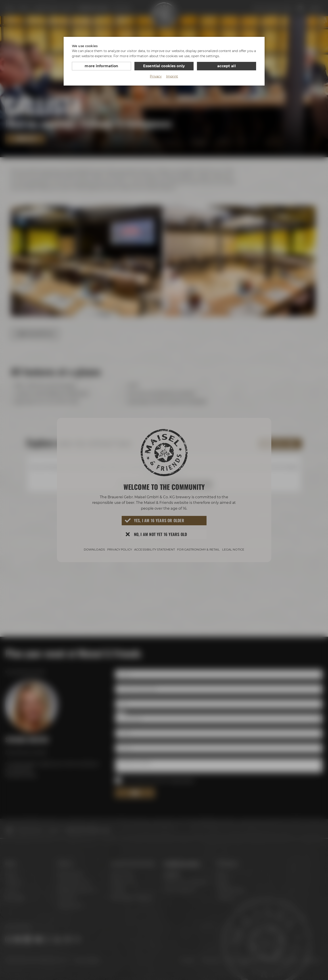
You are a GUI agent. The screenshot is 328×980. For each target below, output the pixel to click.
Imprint (172, 76)
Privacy (156, 76)
